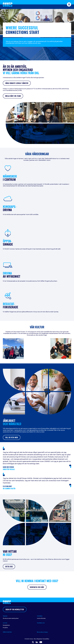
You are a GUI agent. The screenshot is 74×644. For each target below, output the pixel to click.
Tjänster (5, 616)
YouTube (41, 642)
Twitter (33, 642)
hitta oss (9, 567)
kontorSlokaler (41, 618)
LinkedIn (37, 642)
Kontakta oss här (37, 587)
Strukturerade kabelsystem (11, 618)
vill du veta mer (12, 437)
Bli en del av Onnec (42, 632)
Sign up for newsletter (15, 609)
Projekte (5, 628)
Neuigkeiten (6, 625)
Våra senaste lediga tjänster (17, 83)
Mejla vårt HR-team (13, 96)
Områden (40, 616)
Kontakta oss (41, 623)
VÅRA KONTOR (7, 632)
